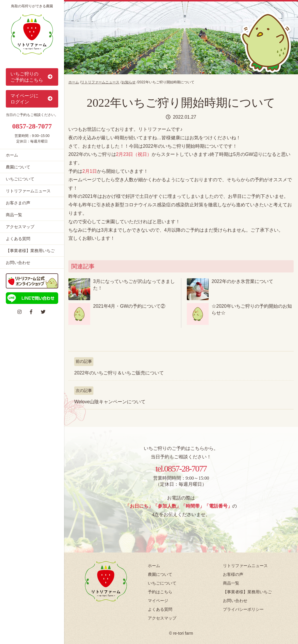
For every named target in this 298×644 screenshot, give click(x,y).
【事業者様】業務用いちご (30, 251)
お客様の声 (233, 574)
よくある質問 (18, 239)
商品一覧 (14, 215)
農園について (18, 167)
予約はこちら (160, 592)
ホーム (12, 155)
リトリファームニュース (28, 191)
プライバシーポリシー (243, 609)
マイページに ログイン (32, 99)
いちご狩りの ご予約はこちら (32, 77)
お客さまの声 (18, 203)
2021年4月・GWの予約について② (129, 306)
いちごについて (20, 179)
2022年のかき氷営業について (242, 281)
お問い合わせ (18, 263)
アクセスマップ (20, 227)
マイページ (158, 601)
